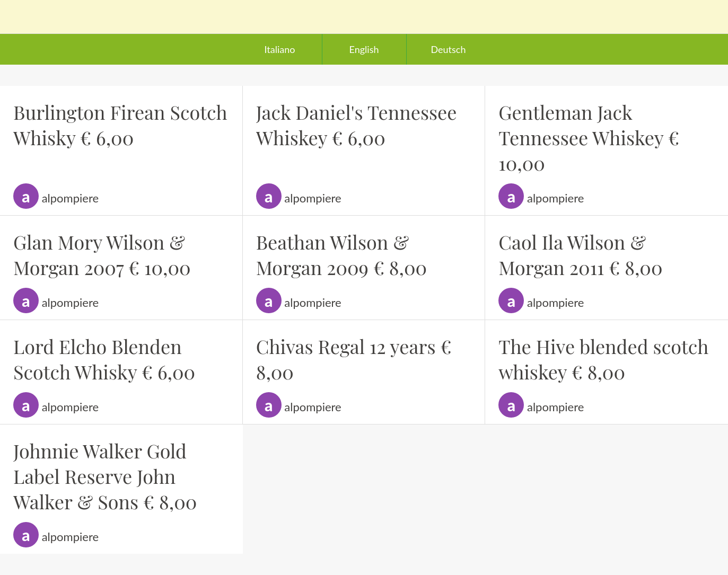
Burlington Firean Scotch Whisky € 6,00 (120, 125)
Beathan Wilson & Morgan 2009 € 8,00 (342, 254)
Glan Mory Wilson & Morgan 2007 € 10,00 (102, 254)
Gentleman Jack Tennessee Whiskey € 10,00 (589, 137)
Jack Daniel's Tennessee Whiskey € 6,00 (357, 125)
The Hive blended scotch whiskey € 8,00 (603, 359)
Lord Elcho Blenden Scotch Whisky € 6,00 (104, 359)
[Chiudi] (17, 17)
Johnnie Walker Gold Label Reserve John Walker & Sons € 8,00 (105, 476)
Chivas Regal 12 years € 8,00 (354, 359)
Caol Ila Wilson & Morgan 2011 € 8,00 (580, 254)
